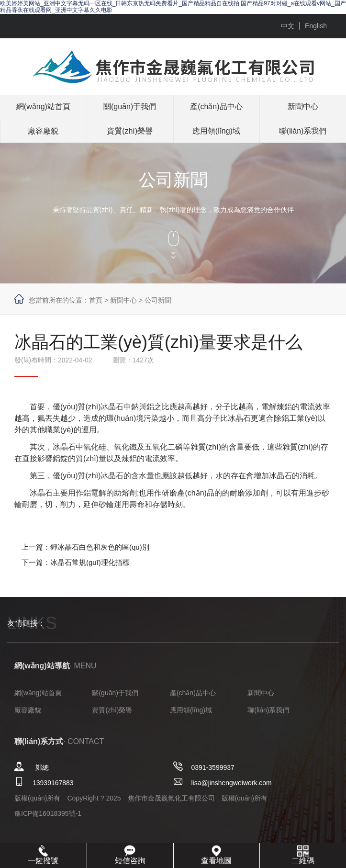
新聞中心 (303, 107)
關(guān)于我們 (130, 107)
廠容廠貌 (43, 131)
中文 (288, 26)
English (316, 26)
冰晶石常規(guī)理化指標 (90, 562)
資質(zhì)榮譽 (130, 131)
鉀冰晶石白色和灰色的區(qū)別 (100, 547)
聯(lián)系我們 (303, 131)
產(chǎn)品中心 (216, 107)
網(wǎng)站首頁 (43, 107)
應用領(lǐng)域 (216, 131)
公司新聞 (158, 300)
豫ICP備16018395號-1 (48, 813)
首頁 (96, 300)
